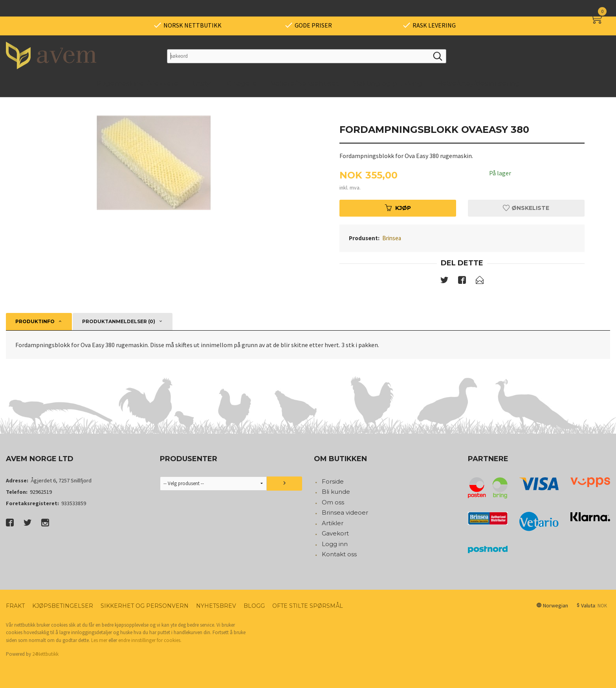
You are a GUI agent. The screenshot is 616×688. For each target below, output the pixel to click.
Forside (333, 481)
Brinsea (392, 238)
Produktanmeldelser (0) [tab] (119, 321)
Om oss (333, 502)
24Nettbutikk (45, 654)
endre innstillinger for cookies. (150, 640)
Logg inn (335, 544)
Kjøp (398, 208)
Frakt (15, 606)
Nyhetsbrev (216, 606)
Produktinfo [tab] (35, 321)
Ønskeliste (526, 208)
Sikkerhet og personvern (145, 606)
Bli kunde (336, 492)
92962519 (41, 492)
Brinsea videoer (345, 512)
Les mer (99, 640)
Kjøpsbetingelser (63, 606)
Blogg (254, 606)
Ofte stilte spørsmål (308, 606)
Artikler (333, 523)
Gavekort (335, 533)
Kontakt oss (339, 554)
